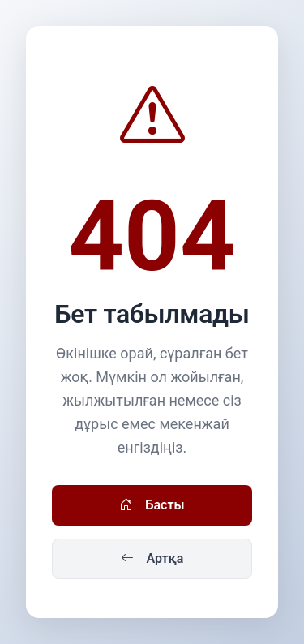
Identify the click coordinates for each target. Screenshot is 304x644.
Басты (152, 505)
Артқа (152, 559)
